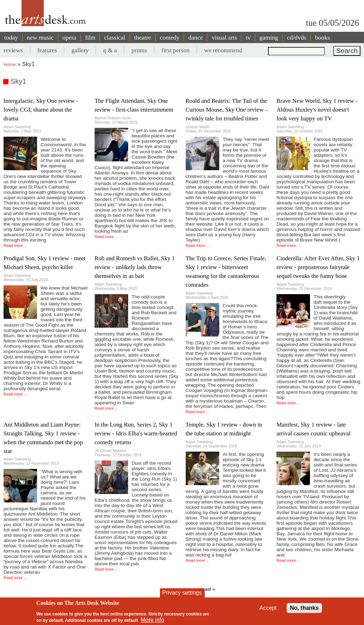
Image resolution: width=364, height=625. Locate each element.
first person (175, 50)
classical (115, 37)
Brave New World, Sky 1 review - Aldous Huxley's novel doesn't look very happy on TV (317, 110)
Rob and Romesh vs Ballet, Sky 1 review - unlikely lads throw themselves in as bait (135, 267)
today (11, 37)
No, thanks (304, 611)
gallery (80, 50)
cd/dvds (297, 37)
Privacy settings (182, 596)
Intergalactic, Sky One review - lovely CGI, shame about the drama (41, 110)
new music (40, 37)
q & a (110, 50)
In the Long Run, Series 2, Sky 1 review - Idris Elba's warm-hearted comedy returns (136, 433)
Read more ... (15, 245)
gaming (269, 37)
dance (195, 37)
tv (248, 37)
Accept (268, 611)
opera (69, 37)
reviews (13, 50)
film (90, 37)
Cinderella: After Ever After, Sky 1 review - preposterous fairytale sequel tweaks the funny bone (318, 267)
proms (139, 50)
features (47, 50)
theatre (143, 37)
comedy (170, 37)
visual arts (224, 37)
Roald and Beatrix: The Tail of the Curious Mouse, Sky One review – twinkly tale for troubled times (227, 110)
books (322, 37)
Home (10, 64)
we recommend (223, 50)
